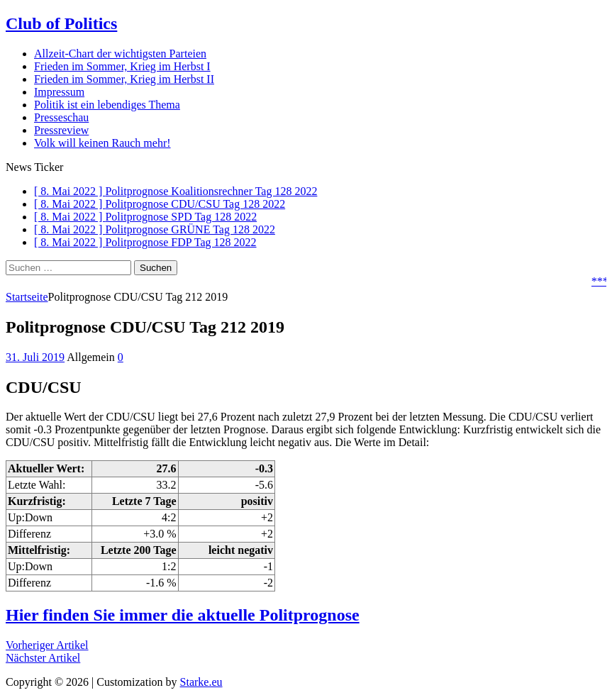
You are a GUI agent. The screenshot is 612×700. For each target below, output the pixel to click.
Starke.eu (201, 682)
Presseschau (61, 117)
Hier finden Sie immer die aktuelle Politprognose (183, 615)
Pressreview (61, 130)
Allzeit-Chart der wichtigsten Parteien (120, 54)
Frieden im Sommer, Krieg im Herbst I (122, 66)
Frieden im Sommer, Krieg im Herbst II (124, 79)
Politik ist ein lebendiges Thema (107, 105)
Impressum (59, 92)
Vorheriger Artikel (47, 645)
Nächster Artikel (43, 658)
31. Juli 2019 (35, 357)
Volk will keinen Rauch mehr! (102, 143)
